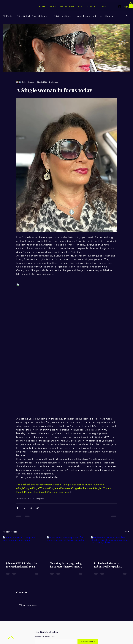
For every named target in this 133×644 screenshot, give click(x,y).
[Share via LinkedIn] (31, 508)
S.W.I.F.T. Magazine (36, 498)
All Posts (7, 16)
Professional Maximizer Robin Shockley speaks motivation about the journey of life (110, 565)
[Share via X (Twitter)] (24, 508)
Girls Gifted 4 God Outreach (33, 16)
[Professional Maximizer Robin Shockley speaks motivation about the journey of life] (111, 547)
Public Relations (62, 16)
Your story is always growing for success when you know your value (66, 565)
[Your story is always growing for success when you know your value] (67, 547)
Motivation (21, 498)
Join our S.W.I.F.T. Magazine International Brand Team (22, 565)
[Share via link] (38, 508)
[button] (131, 5)
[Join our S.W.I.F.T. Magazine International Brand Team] (22, 547)
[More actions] (115, 82)
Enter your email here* (45, 637)
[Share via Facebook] (18, 508)
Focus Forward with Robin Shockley (95, 16)
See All (127, 531)
